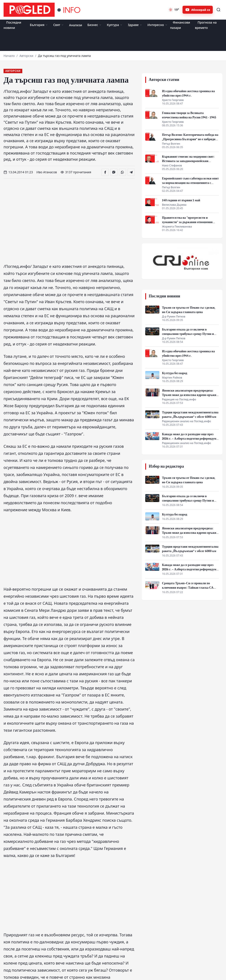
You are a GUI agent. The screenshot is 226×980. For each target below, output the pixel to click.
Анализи (76, 25)
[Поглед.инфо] (43, 10)
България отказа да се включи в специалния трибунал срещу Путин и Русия (188, 334)
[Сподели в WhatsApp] (122, 172)
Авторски (26, 56)
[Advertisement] (113, 41)
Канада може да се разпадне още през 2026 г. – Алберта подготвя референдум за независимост (189, 439)
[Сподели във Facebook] (105, 172)
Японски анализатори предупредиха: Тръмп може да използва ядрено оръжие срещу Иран (190, 395)
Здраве (135, 25)
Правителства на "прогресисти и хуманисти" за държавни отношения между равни (187, 222)
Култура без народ (175, 373)
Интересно (157, 25)
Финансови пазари (180, 25)
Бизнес (94, 25)
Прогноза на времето (206, 25)
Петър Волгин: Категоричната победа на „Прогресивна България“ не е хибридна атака (190, 139)
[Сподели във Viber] (114, 172)
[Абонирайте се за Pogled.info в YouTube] (198, 10)
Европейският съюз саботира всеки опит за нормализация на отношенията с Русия (190, 183)
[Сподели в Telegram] (131, 172)
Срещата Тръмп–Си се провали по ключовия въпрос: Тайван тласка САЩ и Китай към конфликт (189, 588)
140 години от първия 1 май (181, 200)
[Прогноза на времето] (174, 10)
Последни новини (12, 25)
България (39, 25)
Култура (115, 25)
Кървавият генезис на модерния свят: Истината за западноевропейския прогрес (188, 161)
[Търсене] (218, 10)
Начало (9, 56)
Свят (58, 25)
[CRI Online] (182, 261)
